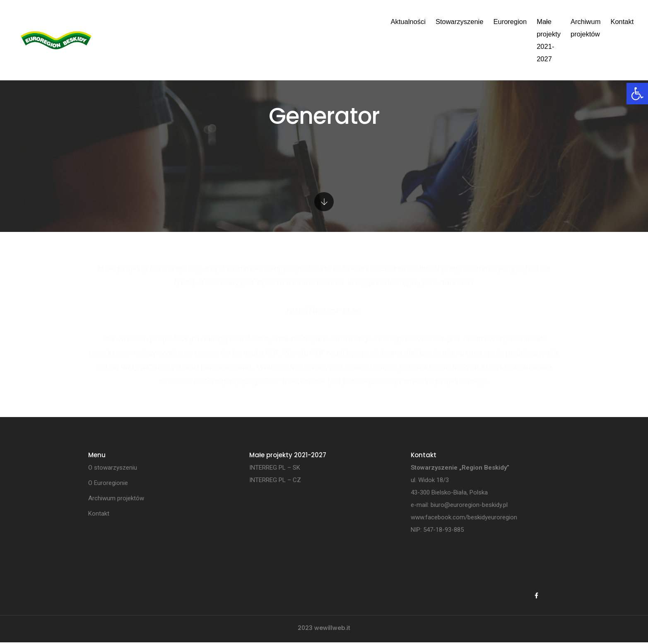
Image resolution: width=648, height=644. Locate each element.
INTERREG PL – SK (275, 468)
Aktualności (231, 22)
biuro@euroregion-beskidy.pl (469, 505)
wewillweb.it (332, 630)
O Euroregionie (108, 483)
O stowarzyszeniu (113, 468)
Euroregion (332, 22)
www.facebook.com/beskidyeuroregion (464, 518)
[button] (637, 94)
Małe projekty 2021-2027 (397, 22)
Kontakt (527, 22)
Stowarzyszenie (282, 22)
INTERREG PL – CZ (275, 480)
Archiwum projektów (475, 22)
